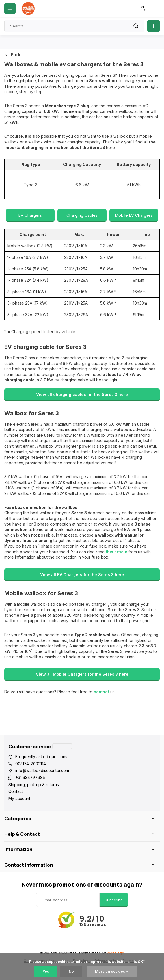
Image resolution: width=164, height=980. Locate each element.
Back (12, 55)
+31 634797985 (30, 777)
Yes (46, 971)
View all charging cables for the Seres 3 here (82, 394)
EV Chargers (30, 215)
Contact (16, 791)
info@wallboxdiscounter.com (42, 770)
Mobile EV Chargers (134, 215)
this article (116, 552)
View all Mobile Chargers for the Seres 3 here (82, 674)
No (71, 971)
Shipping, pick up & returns (34, 785)
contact (101, 692)
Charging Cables (82, 215)
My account (19, 798)
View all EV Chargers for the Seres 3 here (82, 575)
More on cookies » (112, 971)
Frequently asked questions (41, 757)
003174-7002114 (31, 764)
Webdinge (116, 953)
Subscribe (114, 900)
